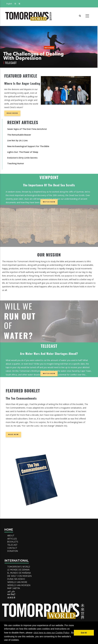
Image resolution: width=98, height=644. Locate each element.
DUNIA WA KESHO (18, 598)
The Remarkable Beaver (19, 135)
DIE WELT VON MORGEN (22, 593)
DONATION (14, 561)
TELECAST (14, 551)
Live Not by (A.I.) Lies (17, 140)
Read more (12, 113)
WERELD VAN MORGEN (21, 607)
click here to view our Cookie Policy (51, 633)
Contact (14, 556)
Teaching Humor (16, 163)
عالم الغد (13, 617)
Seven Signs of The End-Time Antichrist (27, 129)
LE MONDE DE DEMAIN (20, 583)
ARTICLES (14, 541)
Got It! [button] (84, 633)
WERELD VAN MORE (19, 602)
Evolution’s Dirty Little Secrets (22, 158)
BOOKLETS (14, 546)
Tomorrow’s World (21, 578)
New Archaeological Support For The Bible (28, 146)
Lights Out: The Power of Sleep (23, 152)
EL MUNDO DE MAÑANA (21, 588)
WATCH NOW (49, 48)
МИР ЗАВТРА (15, 612)
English (9, 4)
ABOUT (12, 536)
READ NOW (13, 434)
